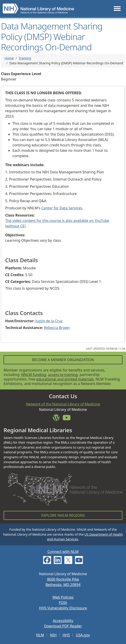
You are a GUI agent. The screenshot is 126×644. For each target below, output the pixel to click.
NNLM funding (34, 375)
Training (25, 58)
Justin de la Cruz (49, 321)
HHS (66, 635)
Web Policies (63, 597)
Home (9, 58)
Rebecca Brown (57, 328)
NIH (53, 635)
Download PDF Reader (63, 626)
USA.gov (83, 635)
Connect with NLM (63, 552)
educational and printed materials (65, 379)
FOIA (63, 603)
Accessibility (63, 621)
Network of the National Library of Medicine (63, 404)
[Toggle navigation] (117, 9)
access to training (63, 375)
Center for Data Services (62, 208)
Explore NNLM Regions (63, 515)
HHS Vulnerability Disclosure (63, 608)
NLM (40, 635)
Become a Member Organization (63, 360)
